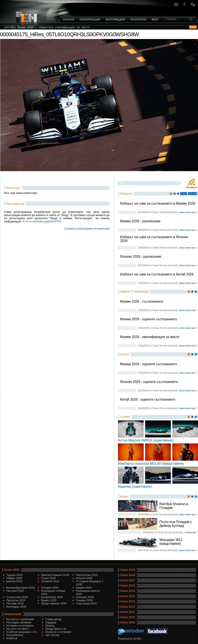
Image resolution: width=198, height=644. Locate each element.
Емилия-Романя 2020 (55, 575)
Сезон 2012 (128, 607)
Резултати (138, 19)
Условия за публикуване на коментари (87, 229)
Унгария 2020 (50, 588)
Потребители (15, 635)
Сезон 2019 (128, 570)
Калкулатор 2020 (52, 597)
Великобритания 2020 (21, 588)
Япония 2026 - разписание (141, 257)
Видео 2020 (49, 600)
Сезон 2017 (128, 580)
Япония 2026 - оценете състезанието (149, 382)
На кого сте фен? (18, 629)
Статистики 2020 (17, 597)
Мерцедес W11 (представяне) (171, 542)
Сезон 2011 (128, 612)
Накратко (126, 194)
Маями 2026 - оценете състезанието (148, 319)
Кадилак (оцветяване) (135, 486)
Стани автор (53, 619)
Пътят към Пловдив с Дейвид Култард (176, 524)
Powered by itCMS (130, 639)
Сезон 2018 (128, 575)
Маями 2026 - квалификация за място (150, 337)
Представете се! (56, 629)
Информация (90, 19)
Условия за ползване (20, 626)
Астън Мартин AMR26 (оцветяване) (146, 440)
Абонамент (192, 187)
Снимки (125, 417)
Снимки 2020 (84, 600)
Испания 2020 (50, 581)
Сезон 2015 (128, 591)
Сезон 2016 (128, 586)
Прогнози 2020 (16, 600)
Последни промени (19, 622)
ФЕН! (155, 19)
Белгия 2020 (14, 581)
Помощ (50, 626)
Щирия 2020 (84, 588)
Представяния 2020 (54, 603)
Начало (69, 19)
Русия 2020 (48, 578)
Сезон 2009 (128, 622)
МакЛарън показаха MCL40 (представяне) (151, 464)
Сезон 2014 (128, 596)
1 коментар (190, 532)
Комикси (12, 638)
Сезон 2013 (128, 601)
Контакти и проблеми (20, 619)
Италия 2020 (84, 578)
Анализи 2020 (85, 597)
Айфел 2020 (14, 578)
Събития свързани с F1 (21, 632)
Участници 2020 (86, 603)
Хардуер (51, 622)
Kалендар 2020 (16, 607)
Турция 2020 (14, 575)
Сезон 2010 (128, 617)
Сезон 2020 (12, 570)
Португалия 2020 (87, 575)
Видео (124, 496)
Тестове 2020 (15, 603)
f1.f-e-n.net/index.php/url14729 (42, 221)
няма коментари (187, 212)
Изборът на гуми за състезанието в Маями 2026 (158, 203)
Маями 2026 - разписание (140, 221)
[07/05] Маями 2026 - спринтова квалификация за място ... (50, 28)
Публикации (141, 292)
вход (193, 27)
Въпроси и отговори (58, 632)
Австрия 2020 (15, 591)
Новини (125, 292)
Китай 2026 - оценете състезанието (148, 399)
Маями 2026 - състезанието (142, 301)
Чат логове (52, 635)
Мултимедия (115, 19)
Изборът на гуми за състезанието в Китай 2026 (157, 274)
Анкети (125, 354)
